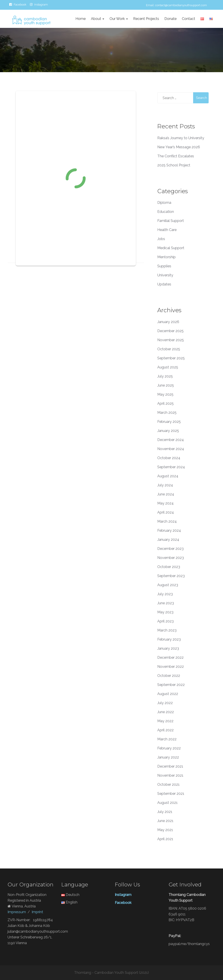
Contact (188, 19)
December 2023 (170, 549)
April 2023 (165, 621)
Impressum (17, 912)
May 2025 (165, 394)
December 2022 (170, 658)
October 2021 (168, 785)
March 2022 (167, 739)
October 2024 (169, 458)
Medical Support (171, 248)
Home (81, 19)
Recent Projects (146, 19)
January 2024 (168, 540)
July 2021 (165, 812)
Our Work (119, 19)
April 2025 (165, 403)
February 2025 (169, 422)
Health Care (167, 230)
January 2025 (168, 431)
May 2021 (165, 830)
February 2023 (169, 639)
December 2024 (171, 440)
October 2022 (169, 676)
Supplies (164, 266)
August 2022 (168, 694)
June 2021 (165, 821)
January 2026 (168, 322)
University (165, 275)
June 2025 (166, 385)
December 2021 (170, 766)
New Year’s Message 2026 (179, 147)
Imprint (37, 912)
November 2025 (171, 340)
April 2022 (165, 730)
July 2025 (165, 376)
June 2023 (166, 603)
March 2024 (167, 521)
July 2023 (165, 594)
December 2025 (170, 331)
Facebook (20, 4)
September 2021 (171, 794)
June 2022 (166, 712)
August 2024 (168, 476)
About (98, 19)
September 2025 (171, 358)
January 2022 (168, 757)
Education (166, 212)
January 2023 (168, 648)
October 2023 (169, 567)
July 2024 (165, 485)
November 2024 (171, 449)
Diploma (164, 203)
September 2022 (171, 685)
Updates (164, 284)
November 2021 (170, 775)
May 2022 (165, 721)
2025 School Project (174, 165)
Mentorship (166, 257)
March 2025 (167, 413)
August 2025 (168, 367)
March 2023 (167, 630)
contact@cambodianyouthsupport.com (181, 5)
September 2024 (171, 467)
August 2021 (167, 803)
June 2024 (166, 494)
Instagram (41, 4)
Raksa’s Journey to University (181, 138)
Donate (170, 19)
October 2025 (169, 349)
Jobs (161, 239)
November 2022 (171, 667)
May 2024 (165, 503)
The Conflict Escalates (176, 156)
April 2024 (166, 512)
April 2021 (165, 839)
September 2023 (171, 576)
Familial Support (171, 221)
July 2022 (165, 703)
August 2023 (168, 585)
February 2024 (169, 530)
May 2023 (165, 612)
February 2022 (169, 748)
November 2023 (171, 558)
